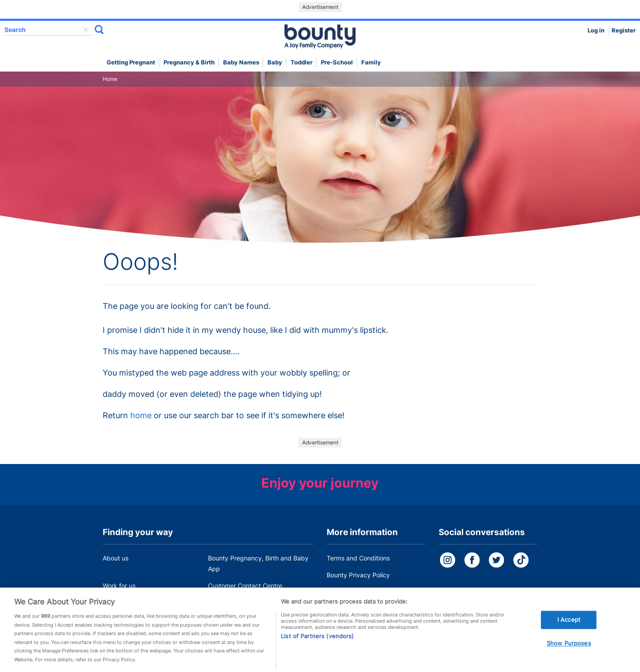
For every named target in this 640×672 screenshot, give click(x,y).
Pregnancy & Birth (189, 62)
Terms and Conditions (358, 558)
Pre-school (337, 62)
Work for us (119, 586)
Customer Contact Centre (245, 586)
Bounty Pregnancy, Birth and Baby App (258, 563)
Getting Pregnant (131, 62)
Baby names (241, 62)
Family (371, 62)
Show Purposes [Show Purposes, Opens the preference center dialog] (569, 646)
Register (624, 30)
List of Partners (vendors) (317, 639)
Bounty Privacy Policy (358, 575)
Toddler (302, 62)
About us (116, 558)
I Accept (569, 622)
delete (86, 30)
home (141, 415)
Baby (275, 62)
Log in (596, 30)
